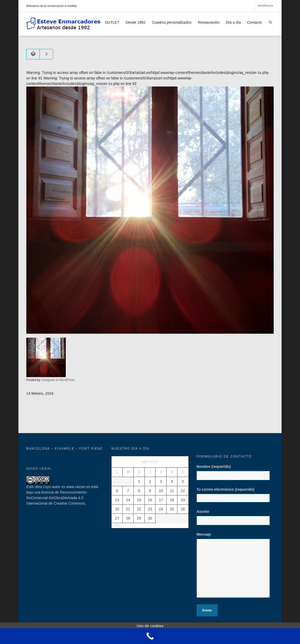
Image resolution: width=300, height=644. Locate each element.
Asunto (235, 520)
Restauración (209, 22)
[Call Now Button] (150, 636)
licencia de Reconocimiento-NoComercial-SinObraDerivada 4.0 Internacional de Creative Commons (57, 498)
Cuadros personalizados (172, 22)
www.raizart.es (78, 487)
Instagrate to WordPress (58, 380)
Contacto (254, 22)
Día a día (233, 22)
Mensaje (235, 568)
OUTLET (112, 22)
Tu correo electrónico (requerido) (235, 495)
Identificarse (265, 6)
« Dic (116, 525)
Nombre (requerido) (235, 475)
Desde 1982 (136, 22)
